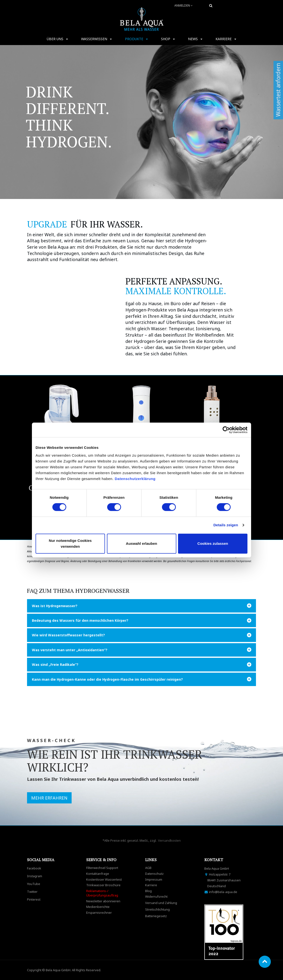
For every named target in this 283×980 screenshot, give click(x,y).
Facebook (34, 868)
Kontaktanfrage (98, 874)
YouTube (34, 884)
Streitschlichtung (157, 909)
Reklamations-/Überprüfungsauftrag (102, 893)
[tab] (141, 606)
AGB (148, 868)
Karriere (151, 885)
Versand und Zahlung (161, 903)
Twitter (32, 892)
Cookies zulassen (213, 543)
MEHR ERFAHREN (49, 798)
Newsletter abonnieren (103, 901)
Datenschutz (154, 874)
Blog (148, 891)
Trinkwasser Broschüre (103, 885)
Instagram (35, 876)
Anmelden (184, 5)
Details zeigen (226, 525)
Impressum (154, 879)
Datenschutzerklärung (136, 479)
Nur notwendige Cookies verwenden (70, 543)
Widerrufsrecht (156, 896)
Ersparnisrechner (99, 913)
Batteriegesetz (156, 916)
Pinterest (34, 899)
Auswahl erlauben (141, 543)
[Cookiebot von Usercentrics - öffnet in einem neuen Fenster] (226, 430)
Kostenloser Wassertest (104, 879)
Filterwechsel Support (102, 868)
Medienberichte (98, 907)
